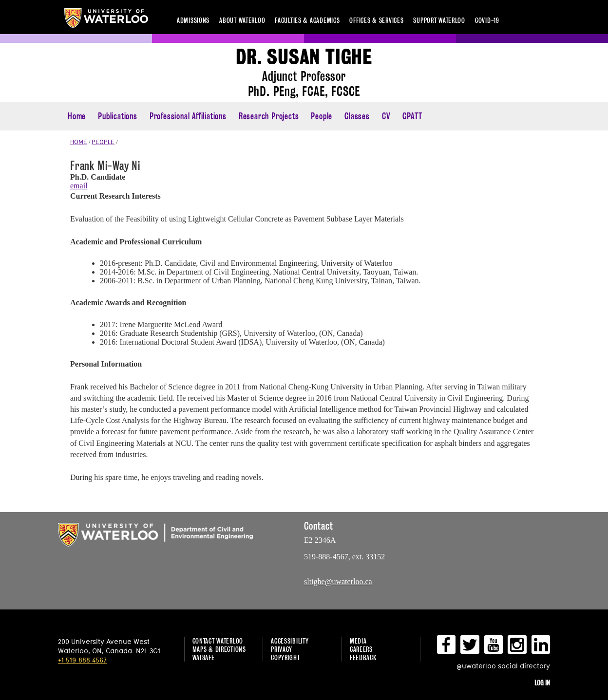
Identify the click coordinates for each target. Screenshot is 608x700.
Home (77, 116)
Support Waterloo (439, 20)
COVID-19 (487, 20)
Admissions (193, 20)
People (322, 116)
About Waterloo (242, 20)
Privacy (282, 649)
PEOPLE (103, 142)
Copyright (285, 657)
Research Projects (269, 116)
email (79, 186)
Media (358, 641)
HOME (79, 142)
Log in (542, 683)
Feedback (363, 657)
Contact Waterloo (218, 641)
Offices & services (376, 20)
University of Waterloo (106, 18)
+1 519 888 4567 (82, 660)
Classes (357, 116)
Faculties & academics (307, 20)
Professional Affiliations (188, 116)
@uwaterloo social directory (503, 666)
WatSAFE (204, 657)
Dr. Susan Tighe (304, 57)
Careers (361, 649)
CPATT (412, 116)
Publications (118, 116)
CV (386, 116)
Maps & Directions (219, 649)
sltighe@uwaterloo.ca (338, 581)
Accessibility (290, 641)
